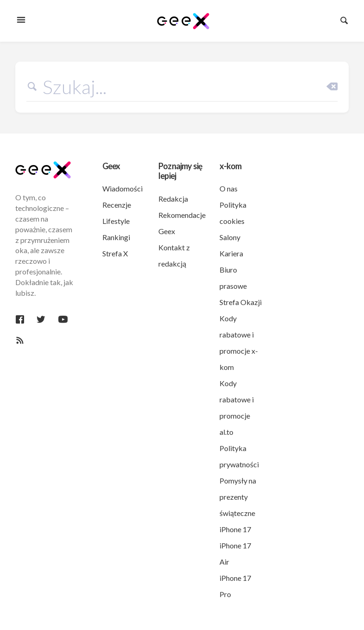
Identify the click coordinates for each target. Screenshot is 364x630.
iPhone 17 (235, 529)
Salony (230, 237)
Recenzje (117, 205)
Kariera (231, 253)
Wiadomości (122, 188)
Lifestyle (116, 221)
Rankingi (116, 237)
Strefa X (115, 253)
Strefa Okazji (241, 302)
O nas (229, 188)
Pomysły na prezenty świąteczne (238, 497)
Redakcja (173, 199)
